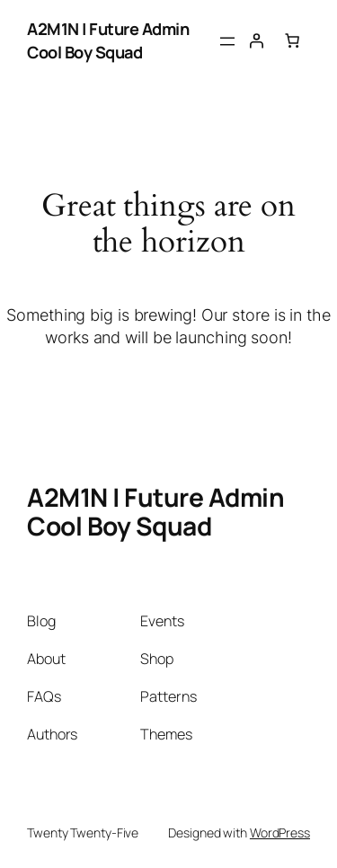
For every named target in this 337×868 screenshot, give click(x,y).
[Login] (256, 40)
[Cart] (292, 40)
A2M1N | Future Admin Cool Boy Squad (108, 40)
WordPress (280, 833)
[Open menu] (227, 41)
